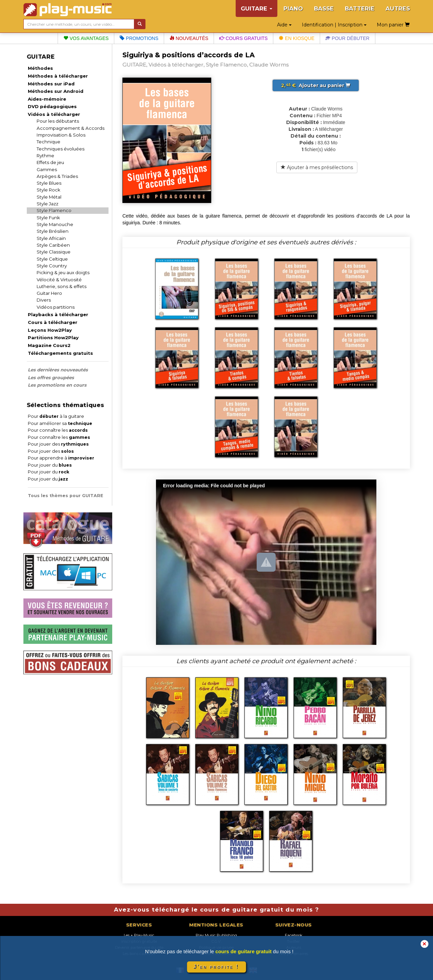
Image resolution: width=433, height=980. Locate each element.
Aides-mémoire (47, 99)
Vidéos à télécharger (54, 114)
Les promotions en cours (57, 385)
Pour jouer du (50, 465)
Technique (48, 142)
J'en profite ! (216, 967)
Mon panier (393, 25)
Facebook (294, 935)
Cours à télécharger (53, 322)
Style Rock (48, 190)
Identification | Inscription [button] (334, 25)
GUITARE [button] (257, 8)
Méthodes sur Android (56, 91)
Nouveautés (189, 38)
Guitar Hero (49, 293)
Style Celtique (52, 259)
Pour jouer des (58, 444)
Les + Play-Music (139, 935)
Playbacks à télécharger (58, 314)
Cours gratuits (243, 38)
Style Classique (54, 252)
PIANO (293, 8)
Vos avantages (86, 38)
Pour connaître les (58, 430)
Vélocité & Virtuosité (59, 280)
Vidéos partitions (56, 307)
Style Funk (48, 218)
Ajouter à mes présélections (317, 167)
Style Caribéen (53, 245)
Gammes (47, 169)
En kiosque (297, 38)
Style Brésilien (53, 231)
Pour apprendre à (61, 458)
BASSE (324, 8)
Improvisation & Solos (61, 135)
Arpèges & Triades (57, 176)
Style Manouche (55, 224)
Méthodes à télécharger (58, 76)
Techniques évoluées (61, 149)
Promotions (139, 38)
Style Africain (51, 238)
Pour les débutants (58, 121)
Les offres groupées (51, 377)
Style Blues (49, 183)
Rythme (45, 156)
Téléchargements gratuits (60, 353)
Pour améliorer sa (60, 423)
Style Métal (49, 197)
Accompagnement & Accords (71, 128)
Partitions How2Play (53, 338)
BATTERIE (360, 8)
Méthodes (40, 68)
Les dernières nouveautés (58, 370)
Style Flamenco (54, 210)
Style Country (52, 266)
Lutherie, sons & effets (62, 286)
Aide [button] (284, 25)
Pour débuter (347, 38)
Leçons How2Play (50, 330)
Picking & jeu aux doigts (63, 272)
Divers (44, 300)
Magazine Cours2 (49, 345)
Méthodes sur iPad (51, 84)
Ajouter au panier (316, 85)
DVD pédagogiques (52, 106)
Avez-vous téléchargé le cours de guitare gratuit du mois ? (217, 910)
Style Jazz (47, 204)
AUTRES (398, 8)
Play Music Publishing (216, 935)
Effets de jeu (50, 162)
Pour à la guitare (56, 416)
